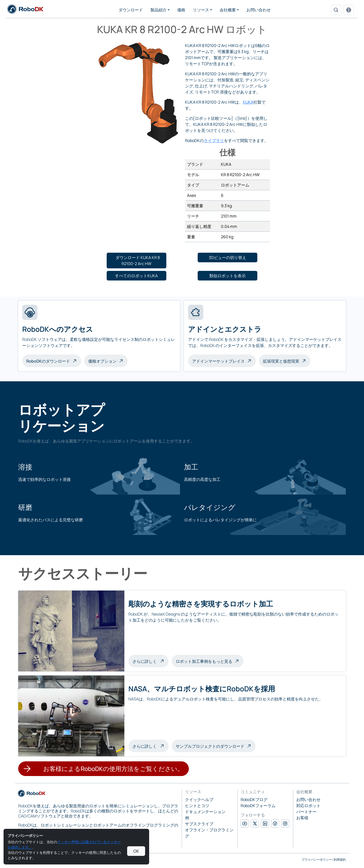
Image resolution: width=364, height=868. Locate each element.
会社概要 (228, 10)
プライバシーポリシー (317, 860)
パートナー (306, 812)
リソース (201, 10)
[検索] (336, 10)
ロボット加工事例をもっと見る (204, 661)
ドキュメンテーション (205, 812)
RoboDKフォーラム (258, 806)
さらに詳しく (151, 661)
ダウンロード (131, 10)
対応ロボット (308, 806)
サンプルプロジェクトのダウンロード (210, 746)
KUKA (248, 102)
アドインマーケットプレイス (218, 361)
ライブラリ (214, 140)
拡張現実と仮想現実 (281, 361)
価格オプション (102, 361)
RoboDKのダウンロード (48, 361)
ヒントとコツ (197, 806)
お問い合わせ (259, 10)
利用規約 (340, 860)
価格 (181, 10)
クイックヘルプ (199, 800)
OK (136, 851)
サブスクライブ (199, 824)
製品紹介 (158, 10)
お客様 (302, 818)
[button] (349, 10)
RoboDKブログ (254, 800)
